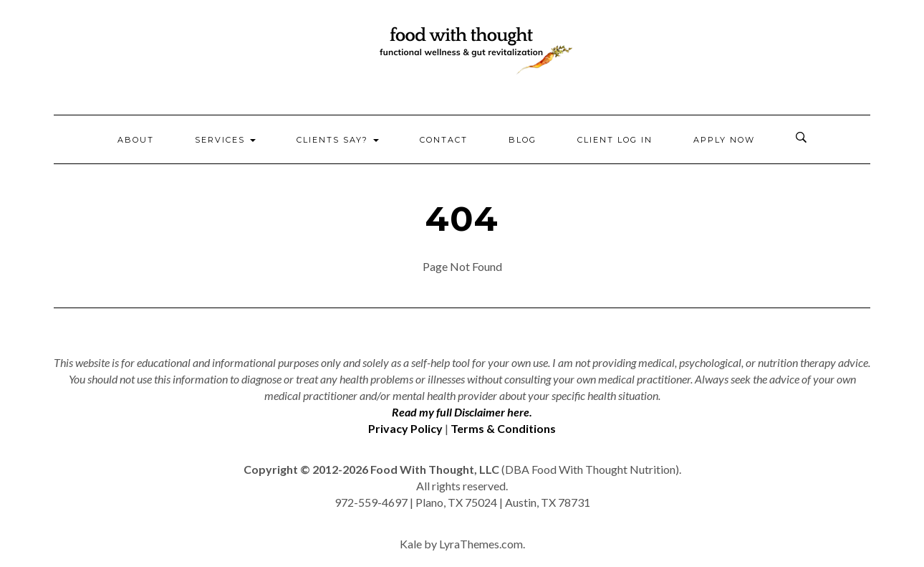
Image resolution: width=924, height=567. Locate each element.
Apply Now (724, 140)
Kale (411, 544)
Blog (523, 140)
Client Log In (615, 140)
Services (225, 140)
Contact (444, 140)
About (136, 140)
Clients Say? (338, 140)
